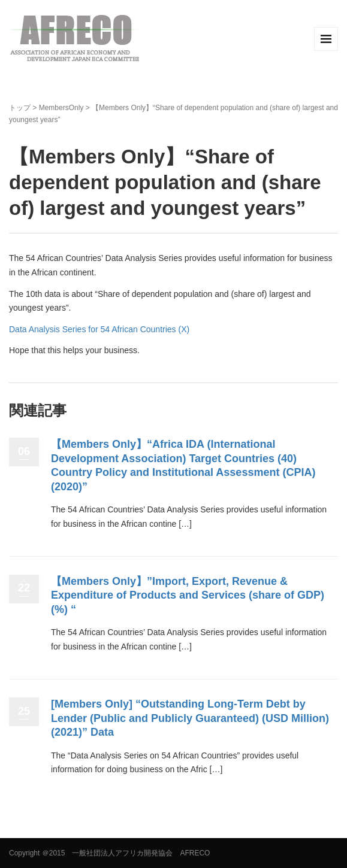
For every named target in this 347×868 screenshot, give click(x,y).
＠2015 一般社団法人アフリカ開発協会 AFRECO (126, 853)
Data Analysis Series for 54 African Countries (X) (99, 329)
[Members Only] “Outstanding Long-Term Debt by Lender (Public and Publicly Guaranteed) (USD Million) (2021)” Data (190, 718)
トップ (20, 108)
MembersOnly (61, 108)
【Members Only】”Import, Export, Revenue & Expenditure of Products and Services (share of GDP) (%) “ (188, 595)
